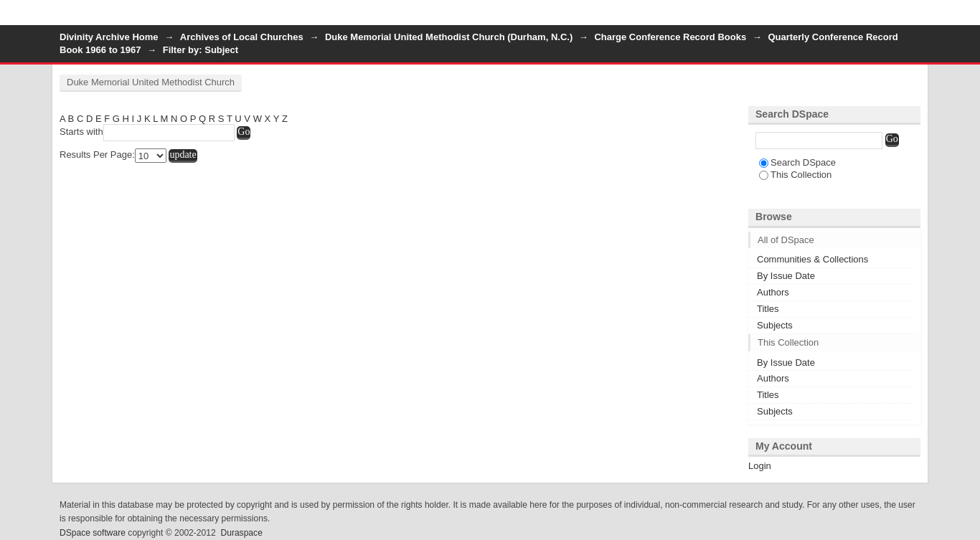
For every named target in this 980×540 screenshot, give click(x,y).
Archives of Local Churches (242, 37)
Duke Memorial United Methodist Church (151, 82)
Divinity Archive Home (109, 37)
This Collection (795, 175)
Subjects (775, 325)
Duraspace (241, 533)
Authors (773, 292)
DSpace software (93, 533)
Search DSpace (797, 162)
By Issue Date (786, 276)
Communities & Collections (812, 259)
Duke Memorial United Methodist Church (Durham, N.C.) (449, 37)
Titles (768, 309)
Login (909, 18)
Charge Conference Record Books (670, 37)
